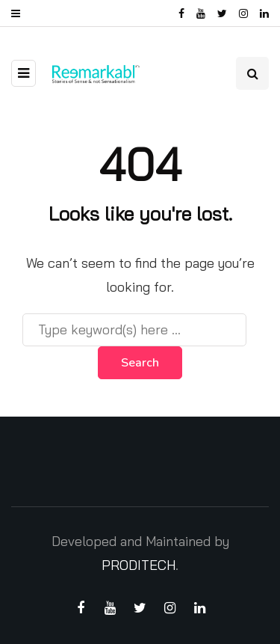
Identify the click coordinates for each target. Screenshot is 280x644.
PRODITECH (139, 565)
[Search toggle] (252, 73)
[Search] (134, 330)
